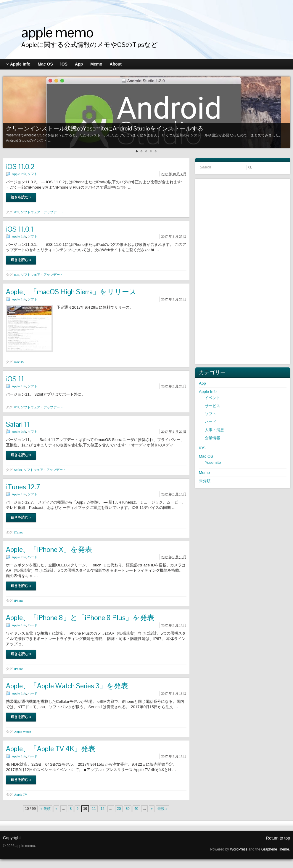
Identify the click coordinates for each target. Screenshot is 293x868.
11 (94, 809)
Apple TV (21, 794)
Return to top (278, 838)
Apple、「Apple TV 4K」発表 (51, 749)
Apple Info (19, 174)
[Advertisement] (243, 271)
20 (119, 809)
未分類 (205, 481)
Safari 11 (18, 424)
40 (136, 809)
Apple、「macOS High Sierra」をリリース (71, 292)
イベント (212, 398)
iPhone (19, 601)
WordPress (239, 849)
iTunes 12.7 (23, 487)
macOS (19, 362)
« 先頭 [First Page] (46, 809)
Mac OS (206, 456)
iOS (17, 212)
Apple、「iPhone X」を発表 (49, 549)
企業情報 (212, 438)
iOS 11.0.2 (20, 167)
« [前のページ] (56, 809)
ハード (32, 557)
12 (103, 809)
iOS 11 (15, 379)
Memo (204, 473)
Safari (18, 470)
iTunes (19, 532)
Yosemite (213, 462)
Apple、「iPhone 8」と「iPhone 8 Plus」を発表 (80, 618)
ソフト (32, 174)
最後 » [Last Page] (162, 809)
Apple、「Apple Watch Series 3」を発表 (67, 686)
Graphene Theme (275, 849)
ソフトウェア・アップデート (42, 212)
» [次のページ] (152, 809)
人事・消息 (214, 430)
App (202, 383)
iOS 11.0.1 (20, 229)
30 (127, 809)
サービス (212, 406)
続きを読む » (21, 197)
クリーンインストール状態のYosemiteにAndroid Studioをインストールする (105, 128)
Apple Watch (23, 732)
